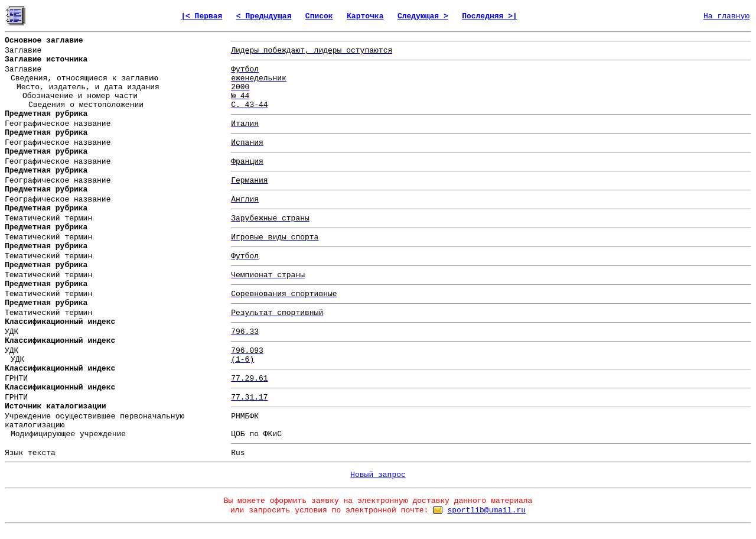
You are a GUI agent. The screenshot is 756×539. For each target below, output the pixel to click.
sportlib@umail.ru (486, 510)
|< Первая (201, 16)
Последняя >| (490, 16)
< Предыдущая (264, 16)
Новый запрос (378, 475)
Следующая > (423, 16)
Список (319, 16)
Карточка (365, 16)
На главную (726, 16)
